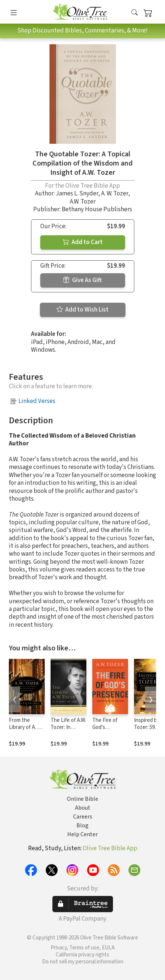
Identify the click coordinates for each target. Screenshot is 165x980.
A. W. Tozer (115, 194)
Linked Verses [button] (37, 401)
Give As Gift (82, 280)
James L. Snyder (77, 194)
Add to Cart (83, 242)
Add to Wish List (82, 310)
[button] (135, 13)
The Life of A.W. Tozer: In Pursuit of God (68, 727)
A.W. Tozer (83, 202)
